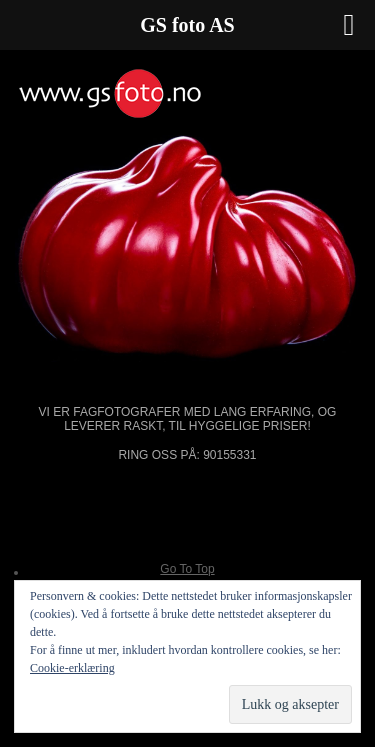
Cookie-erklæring (72, 668)
